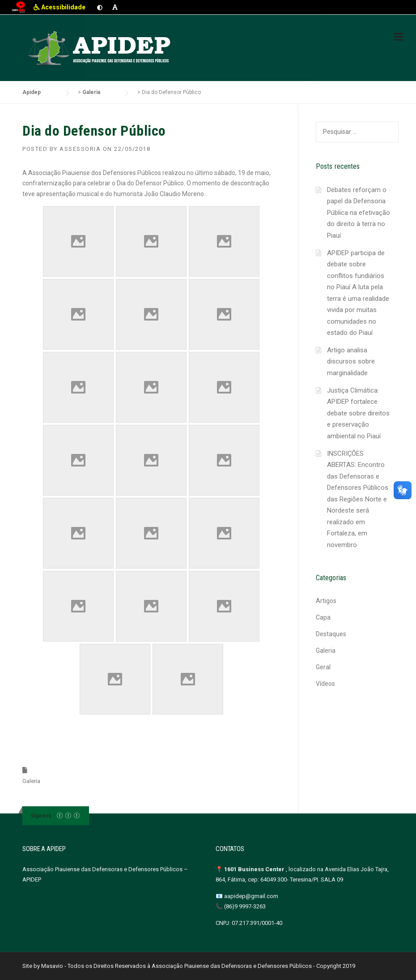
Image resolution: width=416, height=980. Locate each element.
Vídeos (325, 684)
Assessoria (80, 149)
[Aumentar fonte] (115, 7)
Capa (323, 617)
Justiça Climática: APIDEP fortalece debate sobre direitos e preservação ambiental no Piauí (358, 413)
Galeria (31, 781)
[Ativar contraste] (100, 7)
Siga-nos (41, 815)
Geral (323, 667)
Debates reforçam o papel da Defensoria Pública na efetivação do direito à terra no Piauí (359, 213)
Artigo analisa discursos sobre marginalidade (351, 362)
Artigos (326, 601)
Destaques (331, 634)
